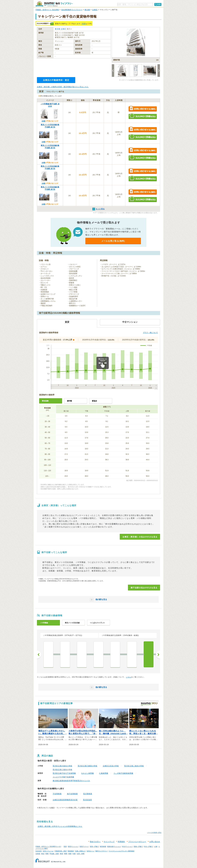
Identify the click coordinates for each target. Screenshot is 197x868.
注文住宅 (39, 851)
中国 (74, 854)
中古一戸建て (148, 846)
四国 (70, 854)
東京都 (87, 10)
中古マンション (127, 846)
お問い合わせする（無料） (143, 109)
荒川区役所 (87, 800)
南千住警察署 (72, 794)
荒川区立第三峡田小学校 (87, 766)
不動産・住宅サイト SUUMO (47, 10)
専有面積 (45, 401)
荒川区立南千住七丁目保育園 (64, 773)
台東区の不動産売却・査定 (56, 80)
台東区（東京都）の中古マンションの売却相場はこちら (60, 826)
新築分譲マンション (114, 846)
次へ (158, 655)
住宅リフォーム (48, 851)
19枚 (43, 142)
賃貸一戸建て (94, 846)
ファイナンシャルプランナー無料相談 (121, 851)
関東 (47, 854)
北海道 (38, 854)
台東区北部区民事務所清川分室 (65, 800)
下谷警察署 (57, 794)
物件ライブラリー (102, 851)
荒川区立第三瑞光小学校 (62, 770)
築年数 (69, 401)
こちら (129, 677)
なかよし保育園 (87, 773)
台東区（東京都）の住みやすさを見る (140, 537)
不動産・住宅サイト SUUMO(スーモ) (48, 846)
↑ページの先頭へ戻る (154, 833)
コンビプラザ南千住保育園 (63, 777)
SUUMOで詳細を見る (143, 116)
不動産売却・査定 (61, 851)
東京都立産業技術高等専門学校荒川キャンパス (71, 781)
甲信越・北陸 (54, 854)
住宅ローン (90, 851)
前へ (39, 655)
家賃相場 (103, 846)
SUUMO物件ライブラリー (72, 10)
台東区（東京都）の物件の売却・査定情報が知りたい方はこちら (63, 87)
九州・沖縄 (81, 854)
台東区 (95, 10)
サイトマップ (109, 842)
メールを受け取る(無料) (113, 241)
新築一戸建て (138, 846)
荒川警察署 (88, 794)
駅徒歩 (95, 401)
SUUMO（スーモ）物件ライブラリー (54, 4)
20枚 (43, 121)
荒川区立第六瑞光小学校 (62, 766)
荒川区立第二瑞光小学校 (134, 766)
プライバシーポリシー (137, 842)
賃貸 (84, 24)
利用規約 (121, 842)
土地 (156, 846)
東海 (61, 854)
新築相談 (71, 851)
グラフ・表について (150, 333)
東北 (43, 854)
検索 (159, 4)
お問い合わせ (155, 842)
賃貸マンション (73, 846)
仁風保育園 (104, 773)
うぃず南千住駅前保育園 (123, 773)
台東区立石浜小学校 (111, 766)
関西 (66, 854)
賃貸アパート (84, 846)
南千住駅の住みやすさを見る (144, 588)
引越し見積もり (80, 851)
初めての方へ (95, 842)
